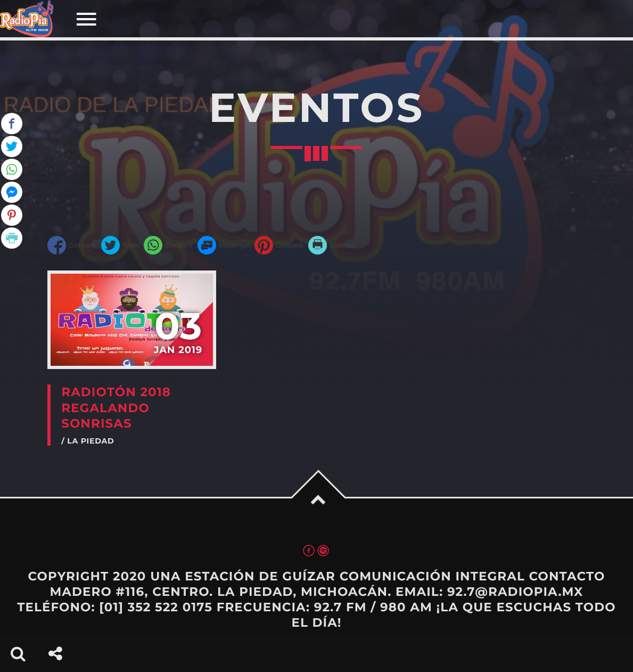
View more (132, 320)
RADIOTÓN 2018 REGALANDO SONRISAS (116, 407)
